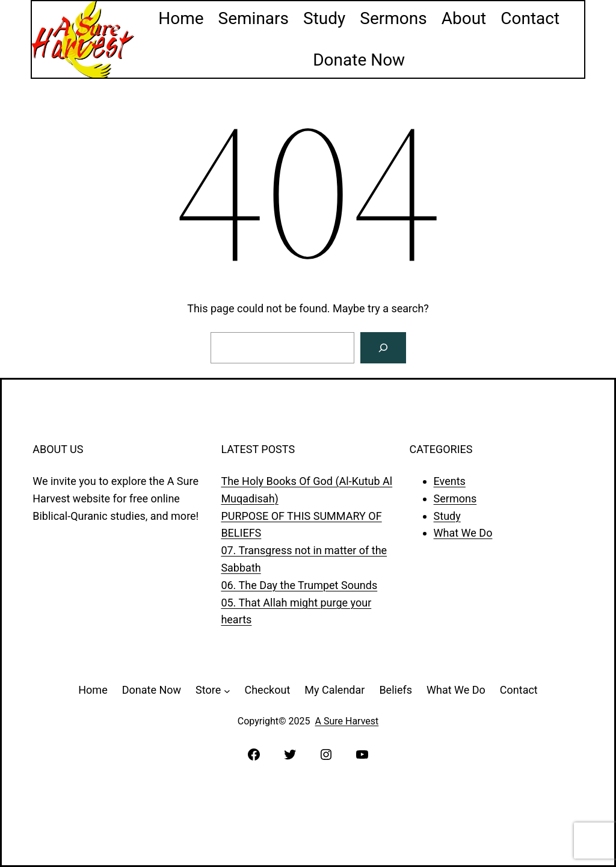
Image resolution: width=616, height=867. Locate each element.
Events (450, 481)
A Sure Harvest (347, 721)
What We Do (463, 533)
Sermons (455, 498)
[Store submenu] (227, 690)
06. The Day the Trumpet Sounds (299, 585)
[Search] (383, 348)
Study (447, 516)
